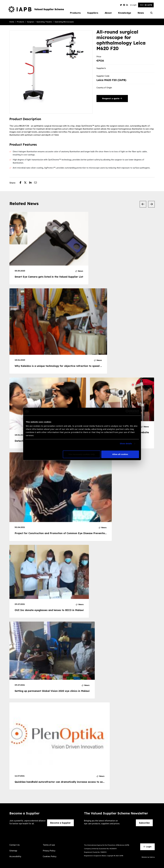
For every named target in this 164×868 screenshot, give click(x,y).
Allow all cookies (120, 454)
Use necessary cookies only (82, 454)
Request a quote (112, 99)
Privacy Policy (49, 851)
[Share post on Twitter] (27, 183)
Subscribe (144, 823)
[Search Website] (151, 13)
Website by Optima (148, 857)
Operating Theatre (44, 22)
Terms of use (49, 845)
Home (12, 22)
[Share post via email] (37, 183)
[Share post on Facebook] (22, 183)
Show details (126, 444)
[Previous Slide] (143, 204)
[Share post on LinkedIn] (32, 183)
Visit (146, 5)
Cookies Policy (50, 856)
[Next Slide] (151, 204)
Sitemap (13, 851)
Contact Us (15, 845)
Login (133, 5)
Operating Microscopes (64, 22)
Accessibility (15, 856)
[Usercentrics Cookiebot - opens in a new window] (128, 412)
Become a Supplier (60, 823)
